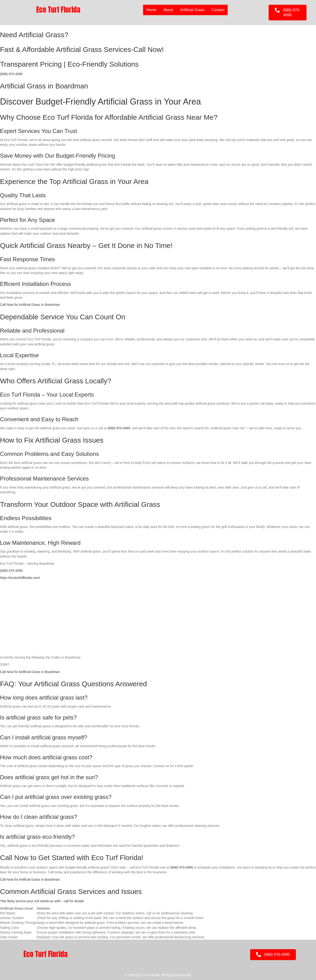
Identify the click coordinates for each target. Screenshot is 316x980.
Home (151, 10)
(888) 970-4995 (11, 74)
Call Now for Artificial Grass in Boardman (30, 305)
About (168, 10)
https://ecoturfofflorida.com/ (20, 578)
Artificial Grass (192, 10)
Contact (218, 10)
